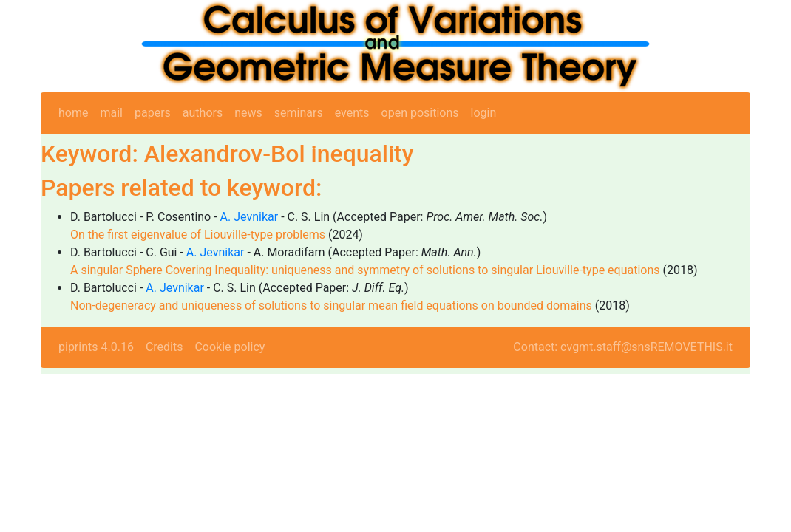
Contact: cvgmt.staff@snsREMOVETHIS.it (623, 347)
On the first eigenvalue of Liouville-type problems (198, 235)
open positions (420, 113)
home (73, 113)
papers (153, 113)
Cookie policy (230, 347)
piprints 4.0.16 (96, 347)
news (248, 113)
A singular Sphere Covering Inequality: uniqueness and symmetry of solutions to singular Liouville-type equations (365, 270)
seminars (299, 113)
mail (111, 113)
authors (203, 113)
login (484, 113)
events (352, 113)
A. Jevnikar (249, 217)
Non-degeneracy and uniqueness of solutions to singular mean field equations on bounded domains (331, 306)
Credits (164, 347)
